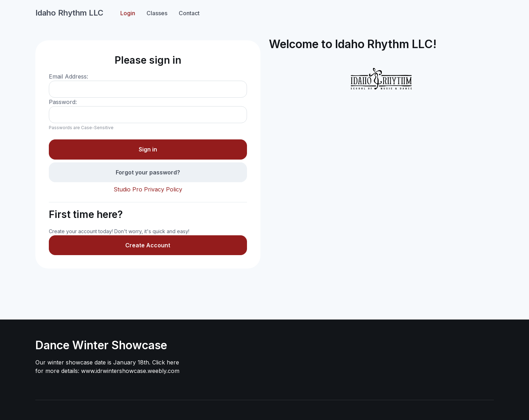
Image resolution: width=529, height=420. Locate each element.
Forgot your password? (148, 172)
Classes (157, 13)
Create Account (148, 245)
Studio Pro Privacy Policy (148, 189)
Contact (189, 13)
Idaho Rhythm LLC (69, 13)
